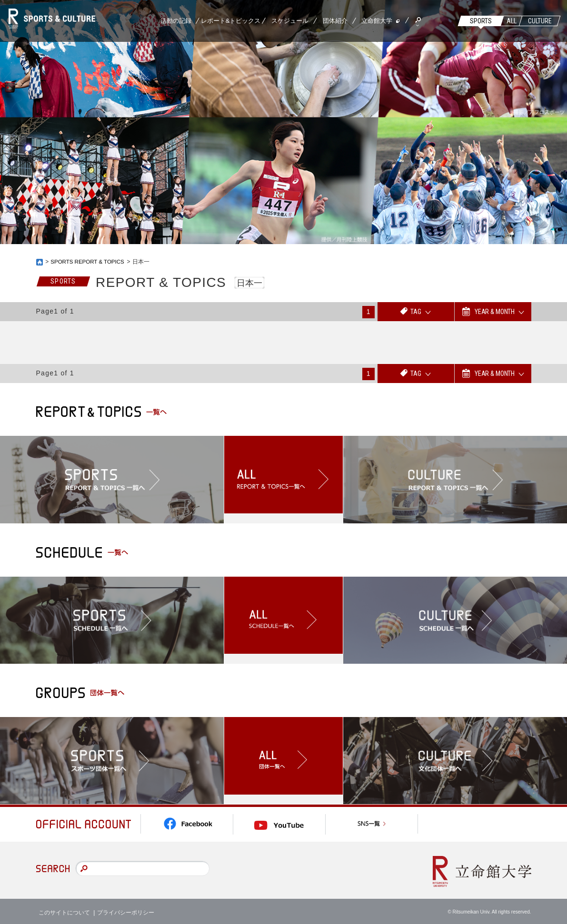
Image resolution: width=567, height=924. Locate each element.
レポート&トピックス (231, 21)
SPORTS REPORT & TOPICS (89, 262)
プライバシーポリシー (126, 910)
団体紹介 (335, 21)
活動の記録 (176, 21)
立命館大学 (377, 21)
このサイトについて (64, 910)
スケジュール (290, 21)
